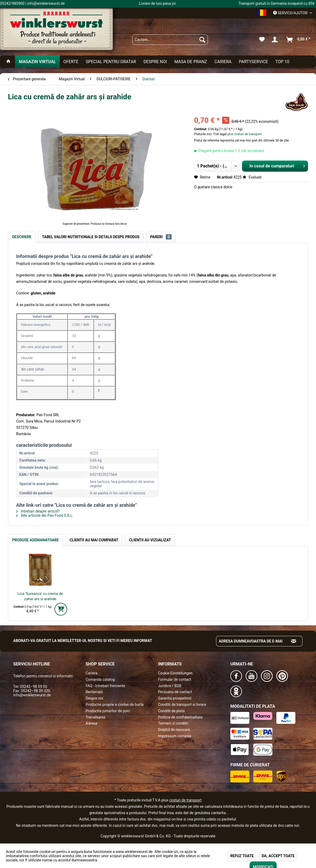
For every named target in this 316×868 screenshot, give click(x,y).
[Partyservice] (253, 62)
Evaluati (252, 177)
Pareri (161, 237)
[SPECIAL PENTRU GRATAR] (111, 62)
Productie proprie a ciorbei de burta (115, 705)
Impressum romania (175, 736)
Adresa (91, 723)
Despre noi (94, 698)
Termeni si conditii (173, 723)
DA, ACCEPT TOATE (278, 856)
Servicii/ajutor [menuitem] (291, 13)
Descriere (22, 237)
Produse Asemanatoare (35, 540)
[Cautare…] (170, 40)
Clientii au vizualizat (150, 540)
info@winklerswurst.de (32, 695)
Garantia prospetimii (175, 698)
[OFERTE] (71, 62)
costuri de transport (185, 800)
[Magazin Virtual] (37, 62)
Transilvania (96, 717)
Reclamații (94, 692)
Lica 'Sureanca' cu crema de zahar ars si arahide (40, 596)
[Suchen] (202, 40)
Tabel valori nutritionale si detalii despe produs (91, 237)
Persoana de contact (175, 692)
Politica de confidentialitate (180, 717)
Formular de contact (175, 679)
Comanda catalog (100, 679)
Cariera (91, 673)
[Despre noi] (155, 62)
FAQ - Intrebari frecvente (105, 686)
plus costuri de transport (244, 134)
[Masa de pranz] (191, 62)
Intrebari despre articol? (38, 511)
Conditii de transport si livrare (182, 705)
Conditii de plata (171, 711)
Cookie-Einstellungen (175, 673)
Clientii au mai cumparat (94, 540)
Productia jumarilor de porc (108, 711)
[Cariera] (223, 62)
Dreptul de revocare (174, 730)
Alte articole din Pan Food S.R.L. (45, 515)
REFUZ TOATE (242, 856)
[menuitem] (170, 40)
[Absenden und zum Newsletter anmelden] (294, 641)
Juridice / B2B (170, 686)
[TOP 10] (282, 62)
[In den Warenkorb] (61, 609)
